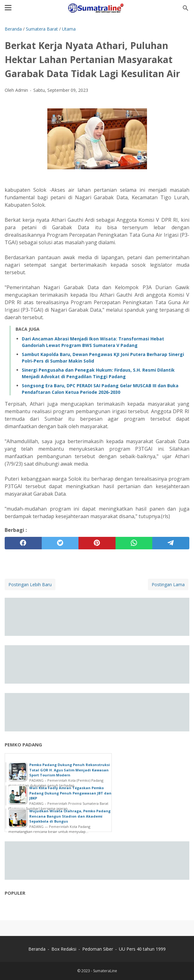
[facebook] (23, 543)
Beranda (37, 949)
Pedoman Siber (98, 949)
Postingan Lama (168, 584)
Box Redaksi (64, 949)
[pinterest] (97, 543)
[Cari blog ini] (186, 8)
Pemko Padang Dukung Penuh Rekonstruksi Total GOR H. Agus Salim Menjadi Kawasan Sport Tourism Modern (70, 770)
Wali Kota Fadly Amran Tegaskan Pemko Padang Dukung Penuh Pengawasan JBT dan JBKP (70, 793)
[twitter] (60, 543)
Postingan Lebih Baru (30, 584)
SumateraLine (105, 971)
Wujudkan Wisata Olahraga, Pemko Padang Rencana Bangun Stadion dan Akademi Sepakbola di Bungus (70, 816)
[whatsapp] (134, 543)
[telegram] (171, 543)
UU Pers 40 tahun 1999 (142, 949)
